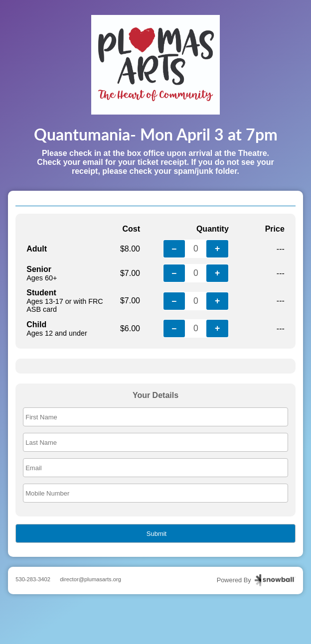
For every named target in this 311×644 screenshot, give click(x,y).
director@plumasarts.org (90, 579)
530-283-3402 (33, 579)
